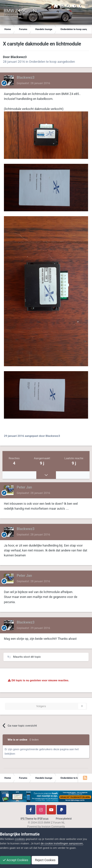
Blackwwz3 (19, 57)
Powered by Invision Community (46, 827)
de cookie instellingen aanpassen (62, 843)
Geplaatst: (33, 83)
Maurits (18, 657)
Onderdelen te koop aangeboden (52, 62)
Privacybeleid (64, 819)
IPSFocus (43, 819)
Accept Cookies (15, 860)
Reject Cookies (45, 860)
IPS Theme (27, 819)
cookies (20, 839)
